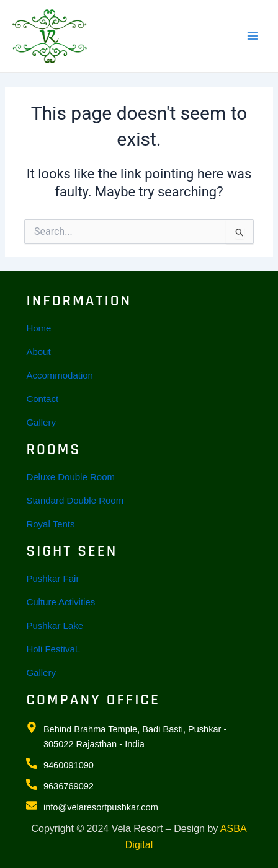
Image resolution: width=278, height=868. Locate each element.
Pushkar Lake (55, 625)
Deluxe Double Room (70, 477)
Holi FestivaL (53, 649)
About (38, 352)
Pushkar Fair (52, 578)
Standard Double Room (75, 500)
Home (38, 328)
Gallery (41, 422)
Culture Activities (61, 602)
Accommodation (60, 375)
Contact (42, 399)
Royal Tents (50, 524)
